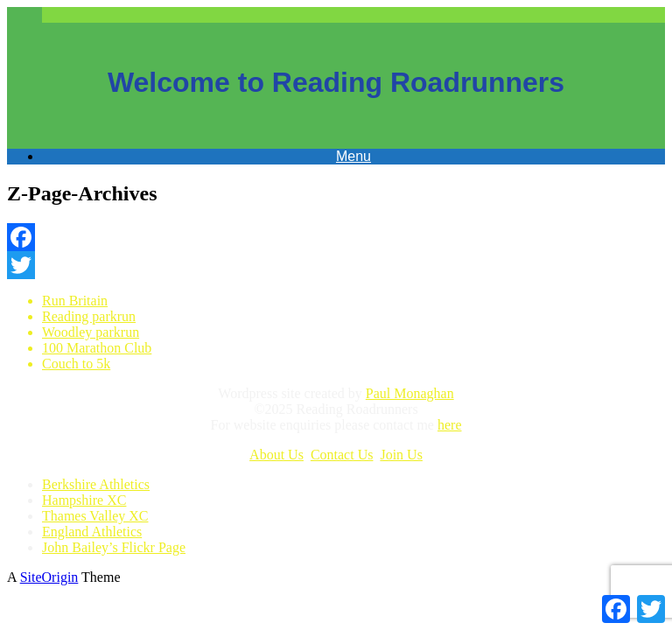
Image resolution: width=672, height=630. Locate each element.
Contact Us (342, 455)
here (450, 425)
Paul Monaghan (410, 393)
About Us (276, 455)
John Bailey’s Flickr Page (114, 547)
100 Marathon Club (97, 348)
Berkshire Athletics (96, 484)
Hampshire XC (84, 500)
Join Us (401, 455)
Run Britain (75, 301)
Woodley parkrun (91, 332)
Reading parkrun (89, 316)
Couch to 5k (76, 364)
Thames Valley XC (95, 516)
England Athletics (92, 532)
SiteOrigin (49, 577)
